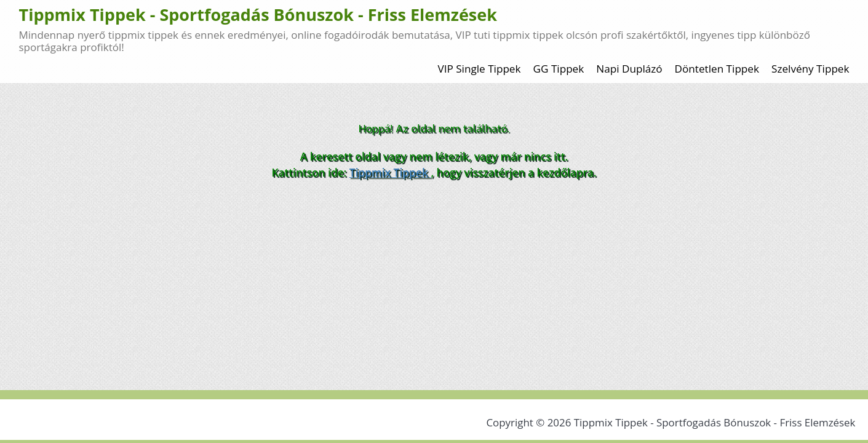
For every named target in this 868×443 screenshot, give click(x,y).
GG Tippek (559, 69)
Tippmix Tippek (390, 172)
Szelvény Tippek (810, 69)
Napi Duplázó (629, 69)
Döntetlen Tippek (717, 69)
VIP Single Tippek (479, 69)
